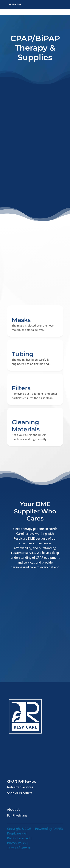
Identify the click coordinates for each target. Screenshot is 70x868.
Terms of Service (19, 848)
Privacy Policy (17, 843)
